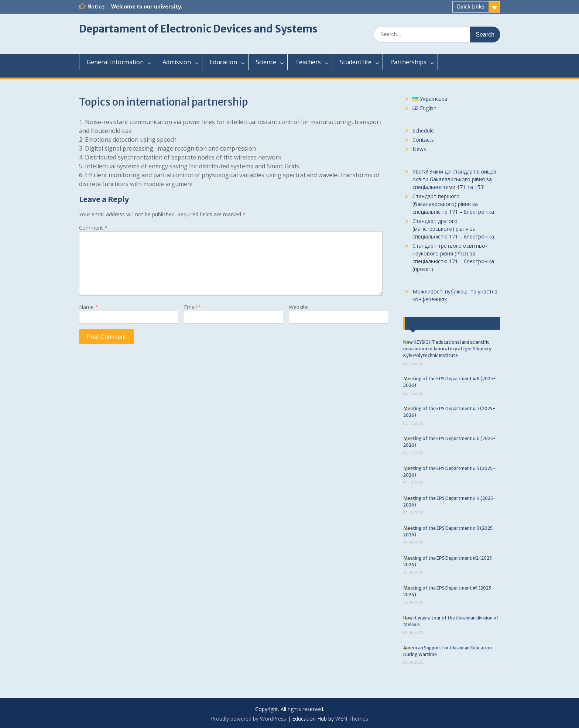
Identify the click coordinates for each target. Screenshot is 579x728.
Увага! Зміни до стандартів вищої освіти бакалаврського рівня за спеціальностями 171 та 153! (454, 179)
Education (223, 62)
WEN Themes (352, 719)
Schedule (423, 131)
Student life (356, 62)
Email (193, 307)
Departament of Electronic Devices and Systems (198, 29)
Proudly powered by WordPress (249, 719)
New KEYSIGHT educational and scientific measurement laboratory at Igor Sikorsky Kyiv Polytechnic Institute (447, 349)
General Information (115, 62)
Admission (177, 62)
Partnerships (408, 62)
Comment (93, 228)
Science (266, 62)
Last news (424, 323)
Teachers (308, 62)
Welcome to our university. (147, 7)
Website (298, 307)
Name (89, 307)
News (419, 149)
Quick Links (470, 7)
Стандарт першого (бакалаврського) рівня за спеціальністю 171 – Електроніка (453, 204)
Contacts (423, 140)
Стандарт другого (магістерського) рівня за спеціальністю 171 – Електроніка (453, 229)
